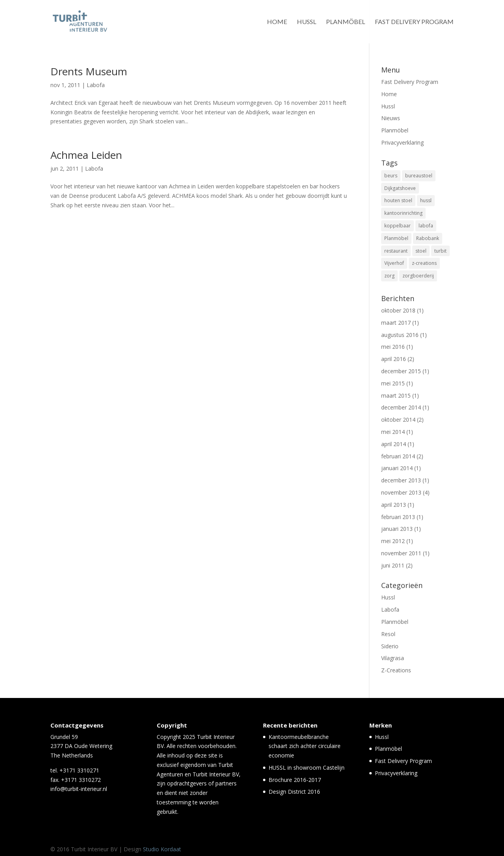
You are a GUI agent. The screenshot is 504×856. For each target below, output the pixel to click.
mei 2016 (393, 347)
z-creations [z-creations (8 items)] (424, 263)
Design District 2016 (294, 792)
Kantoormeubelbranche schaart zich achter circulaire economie (305, 746)
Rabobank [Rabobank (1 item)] (428, 238)
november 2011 (401, 553)
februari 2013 (398, 517)
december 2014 (401, 407)
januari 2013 (397, 529)
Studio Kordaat (162, 849)
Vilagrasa (393, 658)
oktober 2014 (398, 420)
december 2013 (401, 480)
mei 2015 (393, 383)
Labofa (96, 85)
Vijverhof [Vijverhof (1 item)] (394, 263)
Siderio (390, 646)
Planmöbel (346, 22)
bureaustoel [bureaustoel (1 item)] (419, 176)
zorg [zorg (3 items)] (389, 276)
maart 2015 (396, 395)
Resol (388, 634)
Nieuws (391, 118)
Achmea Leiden (86, 155)
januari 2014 (397, 468)
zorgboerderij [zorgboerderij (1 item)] (418, 276)
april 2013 (394, 505)
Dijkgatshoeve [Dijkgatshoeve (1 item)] (400, 188)
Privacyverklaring (402, 142)
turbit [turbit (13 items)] (440, 251)
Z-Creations (396, 670)
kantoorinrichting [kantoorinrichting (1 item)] (403, 213)
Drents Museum (89, 71)
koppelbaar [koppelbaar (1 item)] (397, 226)
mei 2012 (393, 541)
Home (277, 22)
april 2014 (394, 444)
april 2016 (394, 359)
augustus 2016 (400, 335)
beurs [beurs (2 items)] (391, 176)
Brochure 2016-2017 (295, 780)
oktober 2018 (398, 310)
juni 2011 (393, 565)
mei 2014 (393, 432)
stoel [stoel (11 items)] (421, 251)
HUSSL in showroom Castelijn (307, 768)
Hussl (307, 22)
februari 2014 (398, 456)
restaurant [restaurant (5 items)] (396, 251)
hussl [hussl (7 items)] (426, 200)
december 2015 (401, 371)
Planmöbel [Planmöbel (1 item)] (396, 238)
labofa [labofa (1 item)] (426, 226)
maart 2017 (396, 323)
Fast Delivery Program (414, 22)
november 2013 (401, 492)
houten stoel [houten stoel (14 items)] (398, 200)
